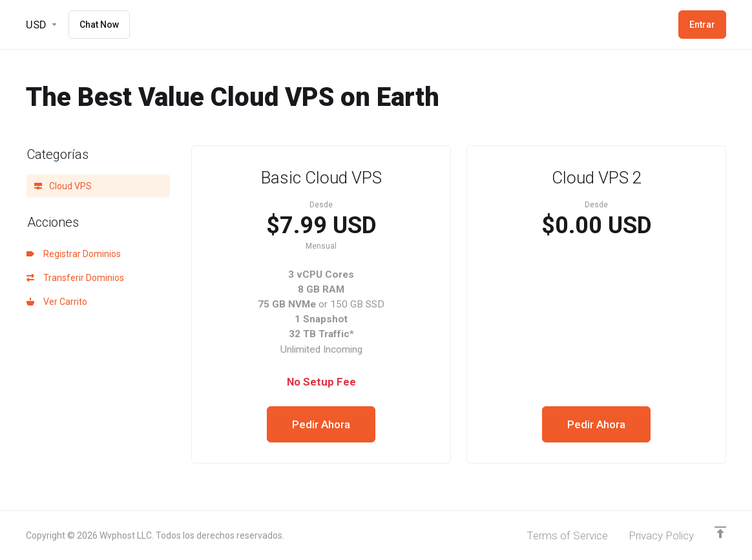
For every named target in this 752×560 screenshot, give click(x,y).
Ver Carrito (57, 302)
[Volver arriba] (720, 532)
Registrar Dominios (74, 254)
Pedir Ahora (321, 424)
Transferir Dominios (75, 278)
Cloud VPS (63, 186)
